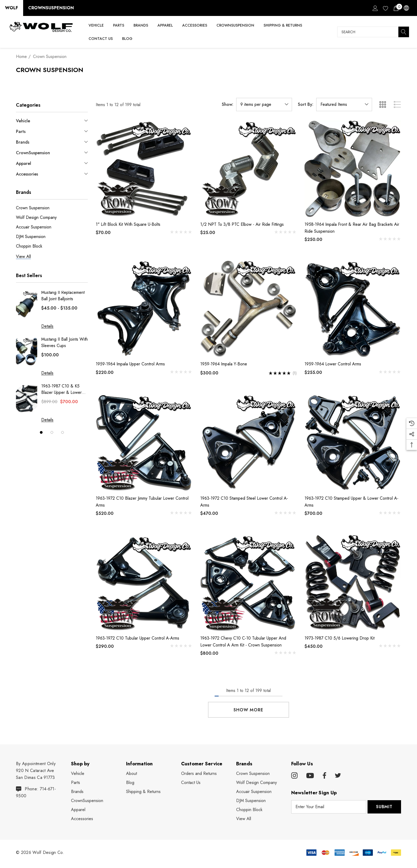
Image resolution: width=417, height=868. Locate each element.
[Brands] (141, 26)
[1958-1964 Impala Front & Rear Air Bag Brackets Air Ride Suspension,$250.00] (353, 169)
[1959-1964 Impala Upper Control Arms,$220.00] (144, 309)
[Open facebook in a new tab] (324, 776)
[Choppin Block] (249, 810)
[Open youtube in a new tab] (310, 776)
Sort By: (306, 105)
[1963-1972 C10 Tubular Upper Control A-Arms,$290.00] (144, 583)
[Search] (404, 32)
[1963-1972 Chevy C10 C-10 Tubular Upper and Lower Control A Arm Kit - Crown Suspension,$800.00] (249, 583)
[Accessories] (195, 26)
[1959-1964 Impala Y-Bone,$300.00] (249, 309)
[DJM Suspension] (251, 801)
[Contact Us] (101, 39)
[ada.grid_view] (382, 105)
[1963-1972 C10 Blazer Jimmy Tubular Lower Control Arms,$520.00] (144, 443)
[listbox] (344, 105)
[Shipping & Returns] (283, 25)
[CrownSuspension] (235, 25)
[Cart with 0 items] (396, 8)
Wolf (12, 8)
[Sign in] (375, 8)
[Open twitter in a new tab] (338, 776)
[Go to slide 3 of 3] (62, 432)
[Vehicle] (96, 26)
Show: (228, 105)
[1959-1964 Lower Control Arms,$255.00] (353, 309)
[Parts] (119, 26)
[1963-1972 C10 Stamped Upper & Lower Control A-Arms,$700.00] (353, 443)
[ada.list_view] (397, 105)
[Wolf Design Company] (257, 783)
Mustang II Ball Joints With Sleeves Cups (64, 342)
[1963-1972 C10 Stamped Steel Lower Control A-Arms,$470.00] (249, 443)
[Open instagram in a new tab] (294, 776)
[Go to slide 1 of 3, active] (41, 432)
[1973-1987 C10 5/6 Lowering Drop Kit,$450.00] (353, 583)
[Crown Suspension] (253, 774)
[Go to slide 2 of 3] (52, 432)
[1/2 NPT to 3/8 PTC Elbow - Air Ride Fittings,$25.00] (249, 169)
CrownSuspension (51, 8)
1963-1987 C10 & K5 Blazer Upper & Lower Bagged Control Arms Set (64, 389)
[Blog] (127, 39)
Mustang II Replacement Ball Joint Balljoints (63, 296)
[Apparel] (165, 26)
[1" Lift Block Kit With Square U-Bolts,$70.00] (144, 169)
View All (244, 819)
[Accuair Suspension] (254, 792)
